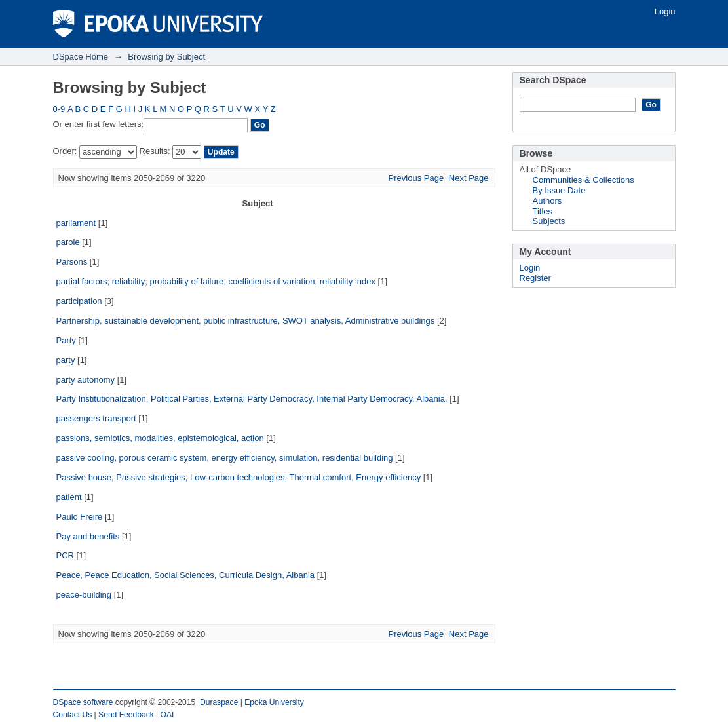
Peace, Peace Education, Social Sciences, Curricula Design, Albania (186, 575)
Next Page (469, 178)
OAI (167, 715)
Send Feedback (126, 715)
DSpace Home (81, 57)
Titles (543, 211)
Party (66, 340)
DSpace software (83, 702)
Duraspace (219, 702)
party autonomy (86, 380)
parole (68, 242)
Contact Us (73, 715)
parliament (76, 223)
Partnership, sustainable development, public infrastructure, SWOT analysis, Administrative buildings (246, 321)
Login (665, 11)
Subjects (549, 221)
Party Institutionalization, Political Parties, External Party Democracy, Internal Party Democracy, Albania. (252, 399)
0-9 (59, 109)
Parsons (72, 262)
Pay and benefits (88, 536)
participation (79, 301)
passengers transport (96, 418)
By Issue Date (559, 190)
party (66, 360)
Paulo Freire (80, 517)
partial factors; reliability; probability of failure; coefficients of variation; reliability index (216, 281)
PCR (65, 555)
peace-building (84, 595)
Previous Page (416, 178)
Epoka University (274, 702)
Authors (547, 201)
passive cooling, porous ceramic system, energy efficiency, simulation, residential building (225, 458)
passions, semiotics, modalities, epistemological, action (160, 438)
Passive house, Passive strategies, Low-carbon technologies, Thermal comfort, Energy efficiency (239, 477)
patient (69, 497)
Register (535, 278)
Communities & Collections (584, 180)
